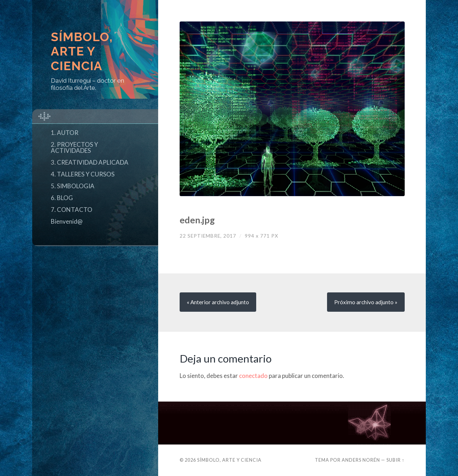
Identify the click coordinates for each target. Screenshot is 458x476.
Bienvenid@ (67, 221)
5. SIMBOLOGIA (73, 186)
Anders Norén (361, 460)
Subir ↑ (395, 460)
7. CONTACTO (72, 210)
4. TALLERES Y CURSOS (83, 174)
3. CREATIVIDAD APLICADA (90, 162)
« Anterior (218, 302)
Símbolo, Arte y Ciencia (82, 52)
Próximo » (366, 302)
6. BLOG (62, 198)
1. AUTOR (65, 133)
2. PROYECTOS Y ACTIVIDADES (74, 147)
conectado (253, 376)
